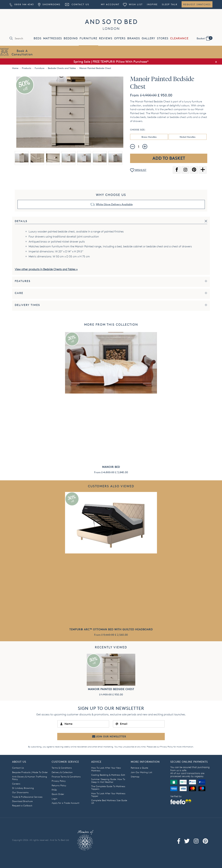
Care (19, 293)
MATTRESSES (53, 38)
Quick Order (58, 794)
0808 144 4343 (22, 4)
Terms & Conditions (62, 768)
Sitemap (135, 777)
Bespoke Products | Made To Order (30, 772)
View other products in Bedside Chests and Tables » (46, 269)
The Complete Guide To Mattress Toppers (108, 788)
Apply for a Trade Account (65, 803)
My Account (110, 4)
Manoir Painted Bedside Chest (111, 689)
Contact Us (77, 4)
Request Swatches (197, 4)
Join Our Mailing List (141, 772)
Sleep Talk (170, 4)
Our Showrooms (20, 792)
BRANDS (134, 38)
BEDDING (71, 38)
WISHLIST (138, 170)
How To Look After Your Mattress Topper (108, 795)
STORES (163, 38)
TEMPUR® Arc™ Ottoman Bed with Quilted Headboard (111, 629)
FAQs (54, 790)
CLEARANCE (179, 38)
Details (21, 221)
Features (23, 281)
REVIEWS (106, 38)
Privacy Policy (167, 747)
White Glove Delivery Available (114, 204)
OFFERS (120, 38)
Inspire (152, 4)
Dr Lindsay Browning (23, 788)
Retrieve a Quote (139, 768)
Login (55, 799)
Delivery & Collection (62, 772)
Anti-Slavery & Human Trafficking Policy (30, 778)
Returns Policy (59, 785)
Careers (16, 784)
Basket (204, 38)
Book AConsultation (22, 52)
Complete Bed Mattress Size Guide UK (109, 802)
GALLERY (148, 38)
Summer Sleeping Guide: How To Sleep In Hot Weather (108, 780)
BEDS (38, 38)
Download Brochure (22, 801)
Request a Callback (22, 805)
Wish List (133, 4)
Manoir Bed (111, 467)
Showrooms (49, 4)
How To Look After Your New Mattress (106, 769)
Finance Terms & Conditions (66, 777)
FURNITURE (88, 38)
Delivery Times (27, 305)
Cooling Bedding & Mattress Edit (108, 775)
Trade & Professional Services (27, 797)
